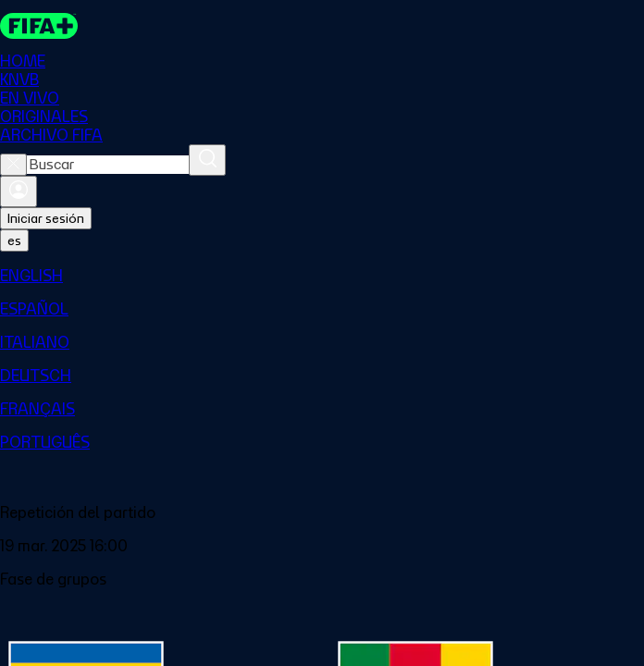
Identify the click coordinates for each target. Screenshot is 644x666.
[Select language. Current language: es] (14, 240)
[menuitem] (322, 276)
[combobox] (108, 165)
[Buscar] (207, 160)
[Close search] (13, 165)
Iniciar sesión (46, 218)
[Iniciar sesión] (19, 191)
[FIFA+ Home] (39, 26)
